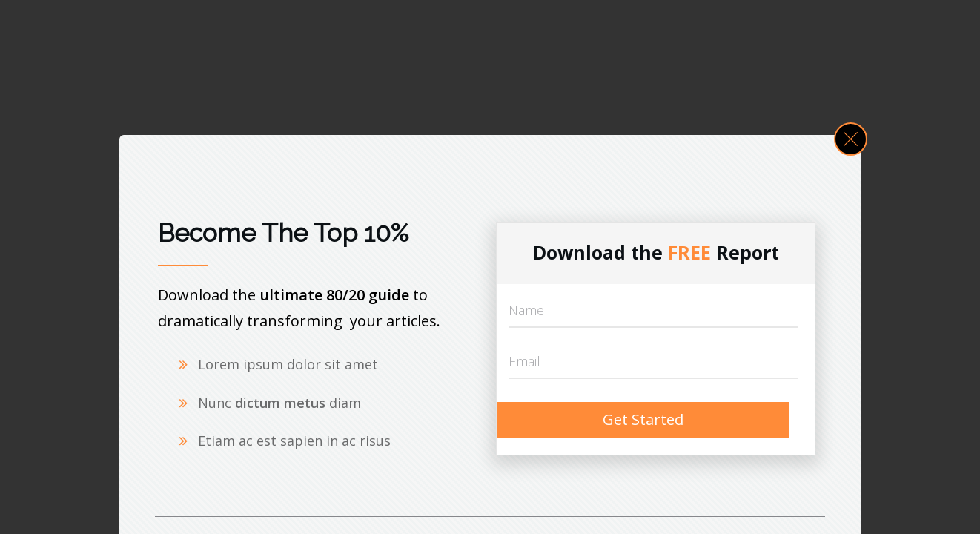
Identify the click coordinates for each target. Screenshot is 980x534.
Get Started (643, 419)
